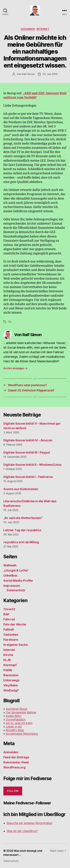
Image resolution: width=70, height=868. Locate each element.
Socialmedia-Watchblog (22, 734)
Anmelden (11, 752)
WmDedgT (11, 690)
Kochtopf (10, 665)
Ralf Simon (28, 74)
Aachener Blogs (16, 709)
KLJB (7, 660)
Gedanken (28, 29)
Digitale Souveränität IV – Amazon (28, 440)
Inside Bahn (14, 716)
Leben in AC (14, 727)
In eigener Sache (16, 645)
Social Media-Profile (18, 581)
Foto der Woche (15, 624)
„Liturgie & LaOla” (16, 570)
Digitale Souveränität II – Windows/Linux (32, 465)
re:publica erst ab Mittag (21, 542)
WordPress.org (14, 767)
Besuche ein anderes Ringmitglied (29, 823)
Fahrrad (9, 619)
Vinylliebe (10, 685)
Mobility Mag (15, 730)
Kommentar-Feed (16, 762)
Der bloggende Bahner (21, 712)
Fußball (9, 629)
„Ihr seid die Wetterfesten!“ (23, 518)
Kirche (8, 655)
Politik (8, 670)
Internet (43, 29)
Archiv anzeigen (15, 368)
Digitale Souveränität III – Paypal (27, 452)
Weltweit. (10, 565)
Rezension (11, 675)
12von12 (9, 609)
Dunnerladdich (16, 719)
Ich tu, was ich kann (19, 723)
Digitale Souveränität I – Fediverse (28, 477)
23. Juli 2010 (50, 74)
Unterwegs (11, 680)
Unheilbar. (11, 575)
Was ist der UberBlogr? (22, 831)
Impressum (12, 586)
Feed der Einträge (16, 757)
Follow (13, 791)
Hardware (11, 640)
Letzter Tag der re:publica (22, 530)
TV (10, 322)
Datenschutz (16, 590)
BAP (6, 614)
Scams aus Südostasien (21, 489)
